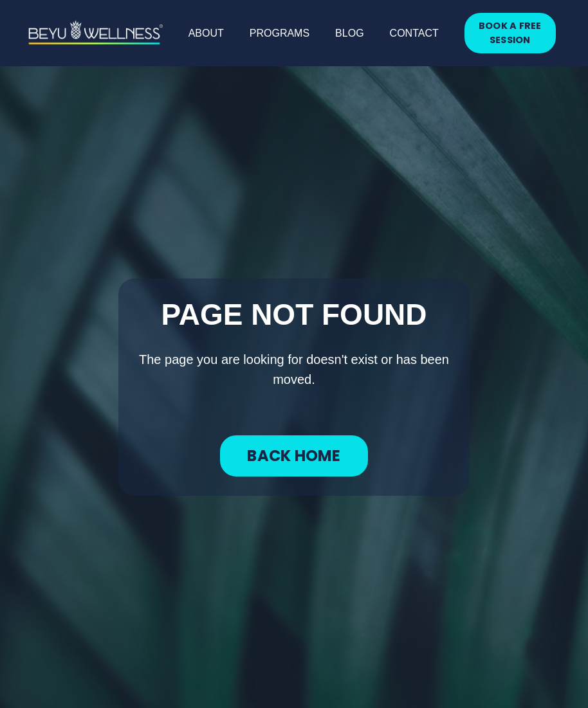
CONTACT (414, 33)
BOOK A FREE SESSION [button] (510, 33)
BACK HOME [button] (294, 456)
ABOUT (206, 33)
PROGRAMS (280, 33)
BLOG (349, 33)
